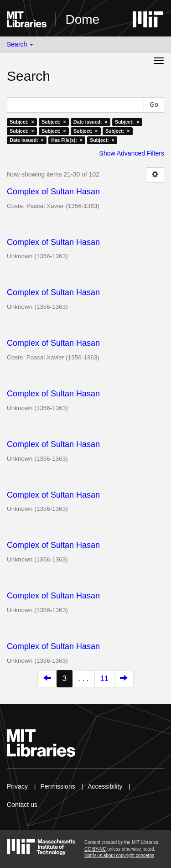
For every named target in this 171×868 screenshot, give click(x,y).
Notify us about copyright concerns (119, 855)
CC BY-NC (95, 849)
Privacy (17, 786)
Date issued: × (90, 122)
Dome (82, 19)
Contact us (22, 805)
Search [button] (20, 44)
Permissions (57, 786)
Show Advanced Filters (132, 153)
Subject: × (22, 122)
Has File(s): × (67, 140)
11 (105, 678)
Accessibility (105, 786)
